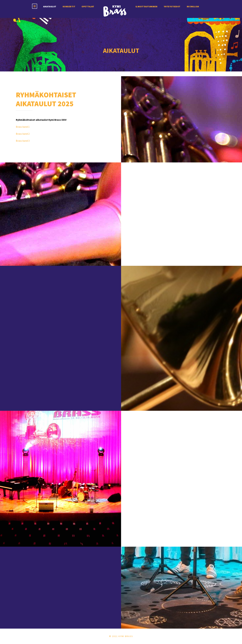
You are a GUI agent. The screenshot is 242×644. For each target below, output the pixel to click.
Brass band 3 (23, 141)
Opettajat (88, 7)
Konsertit (69, 7)
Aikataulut (50, 7)
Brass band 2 (23, 134)
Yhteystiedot (172, 7)
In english (193, 7)
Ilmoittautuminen (146, 7)
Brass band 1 (23, 127)
